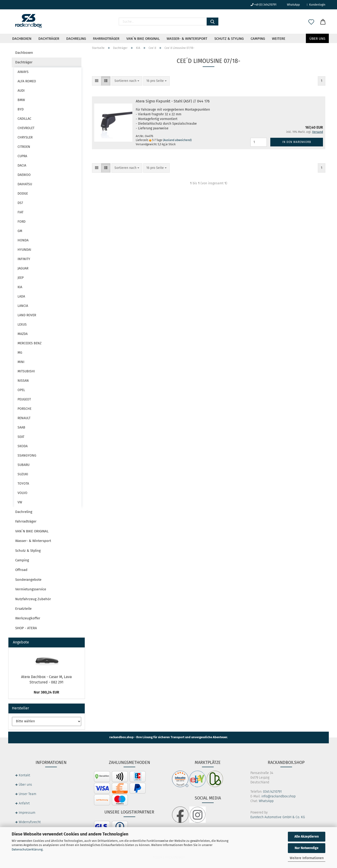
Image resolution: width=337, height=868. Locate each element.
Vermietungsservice (31, 589)
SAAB (21, 427)
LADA (21, 296)
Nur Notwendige (307, 848)
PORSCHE (24, 409)
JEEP (21, 278)
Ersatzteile (23, 609)
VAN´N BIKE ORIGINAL (143, 39)
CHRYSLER (25, 137)
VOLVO (22, 493)
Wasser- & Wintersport (187, 39)
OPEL (21, 390)
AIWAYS (23, 72)
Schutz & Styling (229, 39)
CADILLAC (24, 119)
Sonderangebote (28, 580)
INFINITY (24, 259)
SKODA (23, 446)
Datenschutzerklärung (27, 849)
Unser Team (27, 794)
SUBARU (24, 465)
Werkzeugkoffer (28, 618)
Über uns (317, 39)
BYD (21, 109)
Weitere (279, 39)
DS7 (20, 203)
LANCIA (23, 306)
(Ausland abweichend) (177, 140)
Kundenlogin (316, 5)
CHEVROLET (26, 128)
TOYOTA (23, 484)
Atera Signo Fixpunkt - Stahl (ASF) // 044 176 (173, 101)
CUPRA (22, 156)
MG (20, 353)
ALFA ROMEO (27, 81)
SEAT (21, 437)
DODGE (23, 194)
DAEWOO (24, 175)
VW (20, 502)
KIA (20, 287)
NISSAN (23, 381)
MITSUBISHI (26, 371)
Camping (258, 39)
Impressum (27, 813)
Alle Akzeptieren (307, 837)
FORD (22, 222)
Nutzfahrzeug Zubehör (33, 599)
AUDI (21, 91)
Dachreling (76, 39)
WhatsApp (292, 5)
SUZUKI (23, 474)
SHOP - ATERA (26, 628)
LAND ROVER (27, 315)
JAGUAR (23, 268)
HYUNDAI (24, 250)
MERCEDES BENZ (29, 343)
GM (20, 231)
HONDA (23, 240)
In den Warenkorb (297, 142)
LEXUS (22, 325)
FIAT (20, 212)
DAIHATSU (25, 184)
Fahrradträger (106, 39)
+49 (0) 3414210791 (264, 5)
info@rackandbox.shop (278, 796)
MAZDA (23, 334)
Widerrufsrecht (30, 822)
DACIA (22, 165)
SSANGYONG (27, 456)
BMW (21, 100)
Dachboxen (22, 39)
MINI (21, 362)
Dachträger (49, 39)
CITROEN (24, 147)
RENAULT (24, 418)
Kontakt (24, 775)
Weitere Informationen (307, 858)
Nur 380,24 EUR (46, 692)
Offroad (21, 570)
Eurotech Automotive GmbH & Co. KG (278, 817)
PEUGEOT (24, 399)
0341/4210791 (272, 792)
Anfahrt (24, 803)
